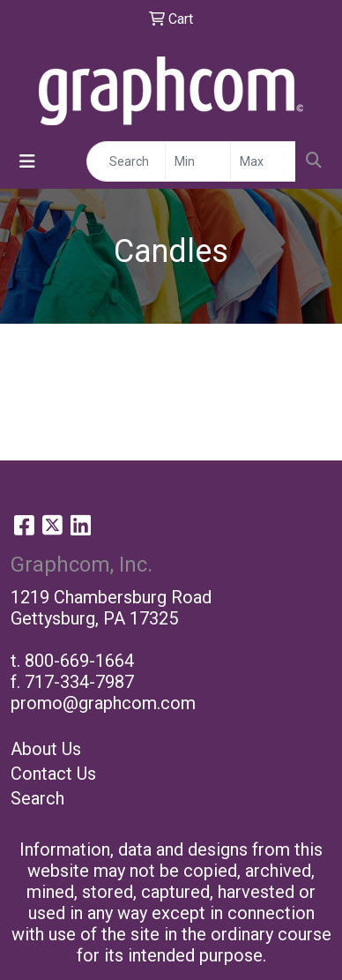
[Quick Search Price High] (263, 161)
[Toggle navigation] (27, 161)
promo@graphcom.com (103, 703)
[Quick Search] (126, 161)
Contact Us (53, 774)
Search (37, 798)
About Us (46, 749)
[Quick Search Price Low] (198, 161)
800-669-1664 (79, 661)
